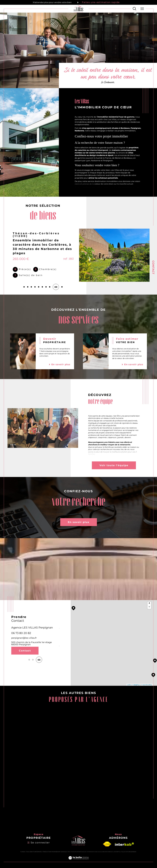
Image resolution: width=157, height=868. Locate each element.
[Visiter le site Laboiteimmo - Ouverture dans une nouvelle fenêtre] (78, 861)
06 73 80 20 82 (21, 633)
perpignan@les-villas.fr (24, 638)
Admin (107, 852)
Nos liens (113, 852)
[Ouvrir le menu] (142, 9)
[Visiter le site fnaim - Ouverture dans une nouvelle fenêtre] (107, 844)
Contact (153, 267)
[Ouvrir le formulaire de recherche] (134, 9)
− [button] (149, 607)
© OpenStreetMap (147, 685)
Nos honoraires (74, 852)
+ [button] (149, 603)
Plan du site (85, 852)
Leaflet (129, 685)
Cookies (133, 852)
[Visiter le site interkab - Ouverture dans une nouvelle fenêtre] (124, 844)
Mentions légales (97, 852)
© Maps (136, 685)
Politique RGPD (124, 852)
